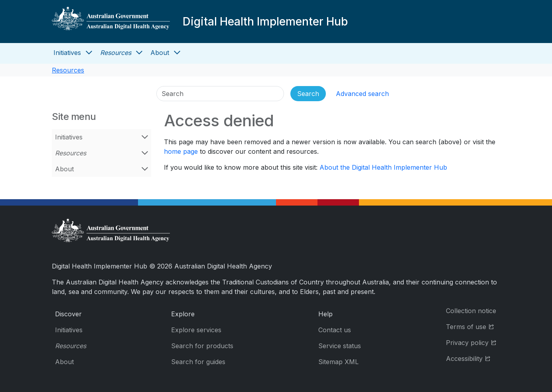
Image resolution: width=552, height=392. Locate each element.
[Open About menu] (177, 53)
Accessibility (473, 358)
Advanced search (362, 94)
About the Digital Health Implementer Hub (383, 167)
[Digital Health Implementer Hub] (111, 22)
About (160, 53)
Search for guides (198, 362)
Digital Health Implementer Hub (265, 22)
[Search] (220, 94)
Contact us (335, 330)
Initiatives (67, 53)
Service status (340, 346)
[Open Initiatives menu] (89, 53)
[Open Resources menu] (139, 53)
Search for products (202, 346)
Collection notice (471, 311)
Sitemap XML (338, 362)
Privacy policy (473, 342)
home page (181, 151)
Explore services (196, 330)
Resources (116, 53)
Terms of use (473, 326)
